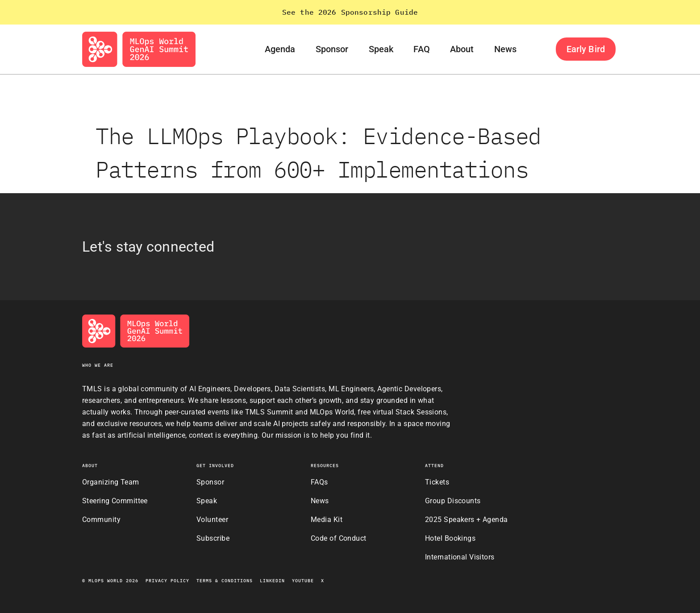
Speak (381, 49)
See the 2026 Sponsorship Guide (350, 12)
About (462, 49)
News (506, 49)
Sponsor (332, 49)
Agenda (280, 49)
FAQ (421, 49)
